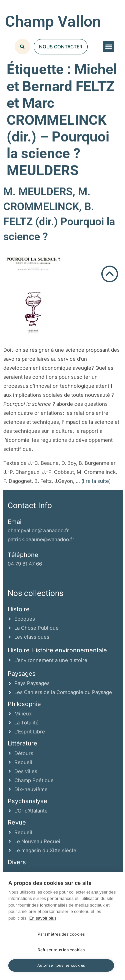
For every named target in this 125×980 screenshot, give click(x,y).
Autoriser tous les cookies (61, 965)
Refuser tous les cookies (61, 950)
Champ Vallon (53, 21)
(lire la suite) (96, 481)
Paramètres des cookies (61, 934)
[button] (108, 47)
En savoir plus (43, 918)
